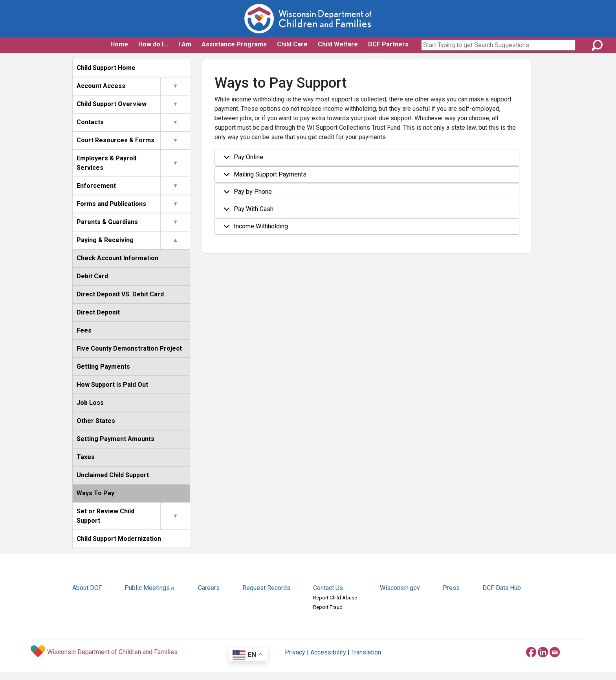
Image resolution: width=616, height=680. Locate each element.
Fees (84, 330)
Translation (366, 652)
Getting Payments (103, 367)
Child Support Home (106, 68)
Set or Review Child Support (105, 516)
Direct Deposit (98, 312)
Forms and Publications (111, 204)
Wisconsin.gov (400, 588)
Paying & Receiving (105, 240)
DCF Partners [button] (388, 44)
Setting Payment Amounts (115, 439)
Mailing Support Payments (264, 177)
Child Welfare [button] (338, 44)
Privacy (295, 652)
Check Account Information (117, 258)
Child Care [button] (292, 44)
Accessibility (328, 652)
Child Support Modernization (119, 539)
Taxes (86, 457)
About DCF (87, 588)
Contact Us (328, 588)
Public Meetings (150, 588)
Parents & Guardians (107, 222)
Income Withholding (254, 229)
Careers (209, 588)
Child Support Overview (112, 104)
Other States (96, 421)
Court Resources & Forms (115, 140)
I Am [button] (185, 44)
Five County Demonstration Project (129, 348)
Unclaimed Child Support (113, 475)
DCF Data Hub (502, 588)
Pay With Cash (247, 211)
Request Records (266, 588)
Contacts (90, 122)
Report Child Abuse (335, 598)
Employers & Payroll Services (106, 163)
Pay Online (242, 159)
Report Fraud (328, 607)
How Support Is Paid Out (112, 385)
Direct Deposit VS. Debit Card (120, 294)
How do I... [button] (153, 44)
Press (451, 588)
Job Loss (90, 403)
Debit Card (92, 276)
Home (119, 44)
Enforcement (96, 186)
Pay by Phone (246, 194)
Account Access (101, 86)
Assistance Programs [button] (234, 44)
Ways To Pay (95, 493)
